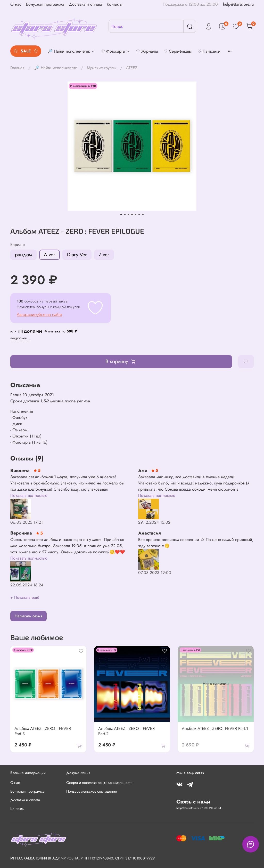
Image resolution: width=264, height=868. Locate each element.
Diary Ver (77, 254)
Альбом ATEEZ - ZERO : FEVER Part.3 (43, 731)
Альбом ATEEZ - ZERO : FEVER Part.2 (126, 731)
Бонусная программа (45, 4)
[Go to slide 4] (132, 214)
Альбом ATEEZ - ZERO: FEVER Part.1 (215, 728)
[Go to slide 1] (121, 214)
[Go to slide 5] (136, 214)
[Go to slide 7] (143, 214)
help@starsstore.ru (238, 4)
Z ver (104, 254)
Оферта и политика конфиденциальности (99, 783)
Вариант (18, 245)
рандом (23, 254)
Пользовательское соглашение (92, 791)
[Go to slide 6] (139, 214)
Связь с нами (193, 802)
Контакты (114, 4)
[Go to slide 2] (125, 214)
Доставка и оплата (85, 4)
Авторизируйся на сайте (39, 314)
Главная (17, 68)
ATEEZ (132, 68)
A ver (49, 254)
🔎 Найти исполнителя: (56, 68)
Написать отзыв (28, 616)
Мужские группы (102, 68)
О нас (16, 4)
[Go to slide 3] (128, 214)
